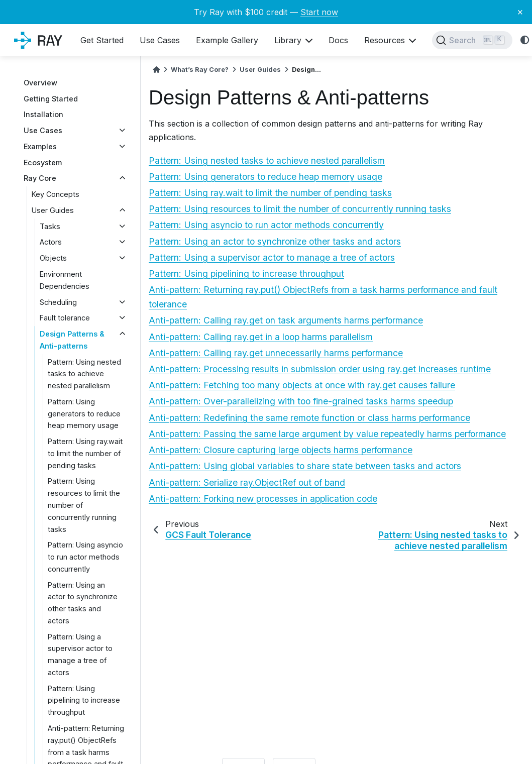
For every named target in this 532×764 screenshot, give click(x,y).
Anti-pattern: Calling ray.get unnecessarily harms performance (276, 353)
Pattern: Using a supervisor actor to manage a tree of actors (80, 654)
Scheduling (58, 302)
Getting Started (51, 99)
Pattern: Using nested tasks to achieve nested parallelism (84, 374)
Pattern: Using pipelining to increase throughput (84, 700)
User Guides (53, 210)
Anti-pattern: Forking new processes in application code (263, 499)
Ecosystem (43, 162)
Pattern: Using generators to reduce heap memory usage (84, 414)
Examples (40, 146)
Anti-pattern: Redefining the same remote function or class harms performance (309, 418)
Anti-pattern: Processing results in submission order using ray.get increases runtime (320, 369)
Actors (51, 242)
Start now (319, 12)
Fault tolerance (65, 318)
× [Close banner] (520, 12)
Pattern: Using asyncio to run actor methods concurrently (85, 557)
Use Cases (43, 130)
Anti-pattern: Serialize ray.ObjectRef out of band (247, 482)
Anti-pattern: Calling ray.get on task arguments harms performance (286, 320)
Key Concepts (56, 194)
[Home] (156, 70)
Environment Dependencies (65, 280)
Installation (43, 114)
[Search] (472, 40)
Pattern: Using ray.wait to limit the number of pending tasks (85, 453)
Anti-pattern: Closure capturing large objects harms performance (281, 450)
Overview (40, 83)
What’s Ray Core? (200, 70)
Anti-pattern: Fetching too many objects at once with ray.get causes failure (302, 385)
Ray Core (40, 178)
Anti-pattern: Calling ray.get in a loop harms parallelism (261, 337)
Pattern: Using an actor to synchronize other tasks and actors (83, 603)
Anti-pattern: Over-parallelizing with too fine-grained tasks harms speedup (301, 401)
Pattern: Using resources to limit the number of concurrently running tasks (84, 505)
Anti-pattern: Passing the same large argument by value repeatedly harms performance (327, 434)
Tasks (50, 226)
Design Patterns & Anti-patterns (72, 340)
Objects (53, 258)
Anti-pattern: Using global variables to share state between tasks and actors (305, 466)
